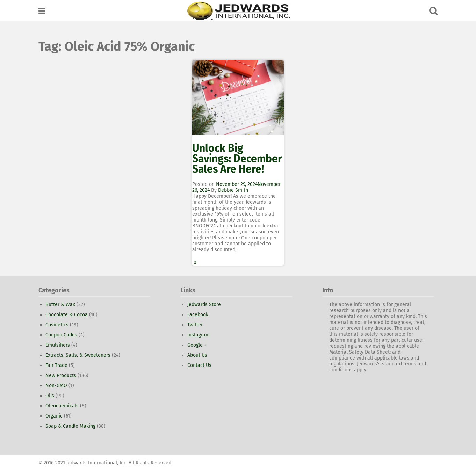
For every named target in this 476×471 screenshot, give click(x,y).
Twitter (195, 325)
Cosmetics (57, 325)
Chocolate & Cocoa (67, 315)
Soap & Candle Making (70, 426)
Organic (54, 416)
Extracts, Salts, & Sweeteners (78, 355)
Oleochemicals (62, 406)
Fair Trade (56, 365)
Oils (50, 396)
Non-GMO (56, 386)
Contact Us (199, 365)
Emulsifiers (58, 345)
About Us (197, 355)
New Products (61, 375)
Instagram (199, 335)
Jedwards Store (204, 305)
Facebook (198, 315)
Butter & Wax (60, 305)
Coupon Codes (61, 335)
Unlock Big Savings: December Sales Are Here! (237, 159)
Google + (197, 345)
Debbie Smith (233, 190)
